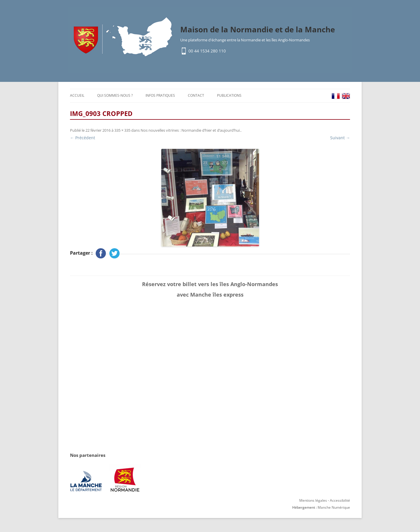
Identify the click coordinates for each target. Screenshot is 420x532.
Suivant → (340, 138)
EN (346, 96)
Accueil (77, 95)
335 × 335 (122, 130)
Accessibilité (340, 500)
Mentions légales (313, 500)
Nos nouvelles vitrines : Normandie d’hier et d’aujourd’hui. (191, 130)
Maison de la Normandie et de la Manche (258, 29)
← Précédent (83, 138)
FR (336, 96)
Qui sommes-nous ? (115, 95)
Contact (196, 95)
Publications (229, 95)
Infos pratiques (160, 95)
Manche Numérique (334, 507)
